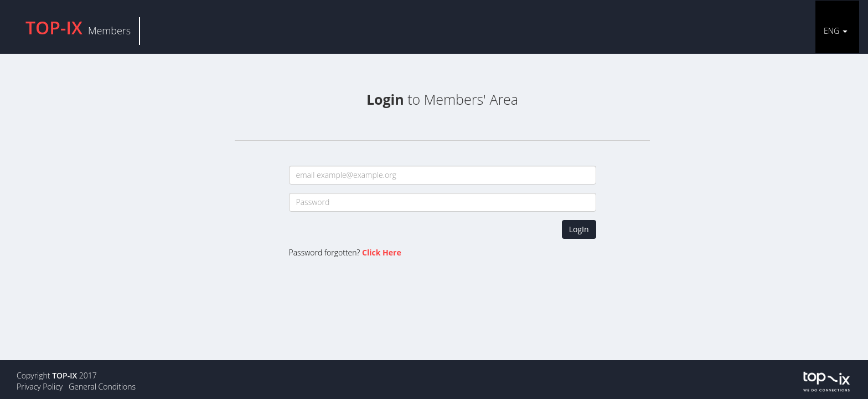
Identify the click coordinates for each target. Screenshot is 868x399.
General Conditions (102, 387)
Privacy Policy (40, 387)
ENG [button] (831, 31)
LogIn (579, 229)
